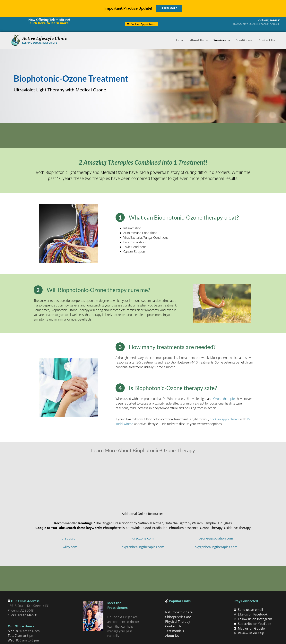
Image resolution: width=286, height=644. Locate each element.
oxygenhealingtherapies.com (143, 546)
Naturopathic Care (179, 611)
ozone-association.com (216, 538)
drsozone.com (143, 538)
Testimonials (175, 629)
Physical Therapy (178, 620)
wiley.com (70, 546)
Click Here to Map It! (22, 614)
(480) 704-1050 (272, 20)
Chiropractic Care (178, 615)
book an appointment (225, 418)
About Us (172, 634)
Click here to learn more (49, 23)
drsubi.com (70, 538)
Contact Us (173, 625)
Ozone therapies (225, 398)
